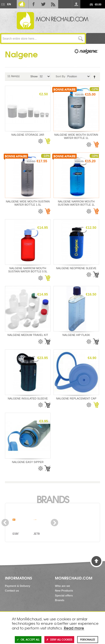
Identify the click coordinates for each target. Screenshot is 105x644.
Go (80, 39)
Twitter (43, 4)
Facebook (34, 4)
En (9, 4)
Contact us (12, 591)
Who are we (62, 586)
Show (34, 76)
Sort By (61, 76)
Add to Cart (47, 141)
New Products (64, 591)
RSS (53, 4)
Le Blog (22, 4)
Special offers (64, 595)
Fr (3, 4)
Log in (76, 4)
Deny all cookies (59, 639)
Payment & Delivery (18, 586)
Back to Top (96, 561)
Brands (53, 499)
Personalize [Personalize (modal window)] (88, 639)
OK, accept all (28, 639)
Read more (74, 628)
